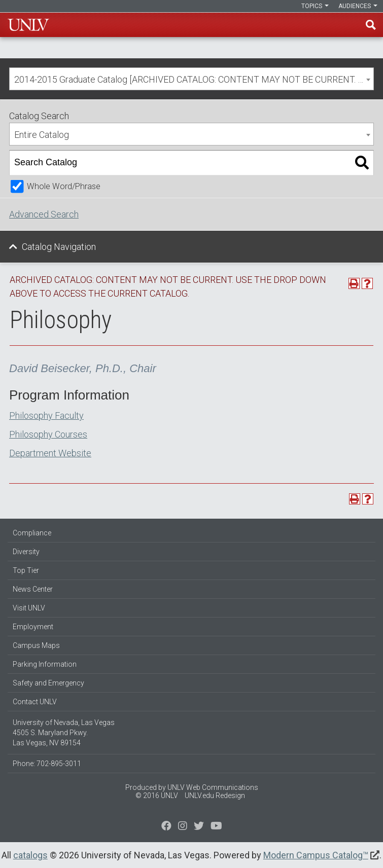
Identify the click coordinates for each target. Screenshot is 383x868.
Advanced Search (44, 214)
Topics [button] (315, 6)
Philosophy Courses (48, 434)
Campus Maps (36, 645)
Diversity (26, 552)
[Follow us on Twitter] (183, 827)
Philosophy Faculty (46, 415)
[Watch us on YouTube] (216, 827)
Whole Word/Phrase (64, 186)
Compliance (32, 533)
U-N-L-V (28, 25)
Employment (33, 627)
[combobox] (191, 79)
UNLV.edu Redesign (215, 795)
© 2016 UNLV (157, 795)
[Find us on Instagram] (199, 827)
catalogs (30, 855)
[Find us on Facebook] (166, 827)
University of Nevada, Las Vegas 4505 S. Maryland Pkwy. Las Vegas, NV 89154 (64, 733)
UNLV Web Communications (213, 787)
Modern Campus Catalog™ (316, 855)
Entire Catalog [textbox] (42, 135)
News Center (33, 589)
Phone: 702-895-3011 (47, 764)
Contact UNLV (35, 702)
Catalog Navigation (59, 247)
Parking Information (45, 664)
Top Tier (26, 570)
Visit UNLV (29, 608)
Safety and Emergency (48, 683)
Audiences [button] (358, 6)
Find (371, 25)
